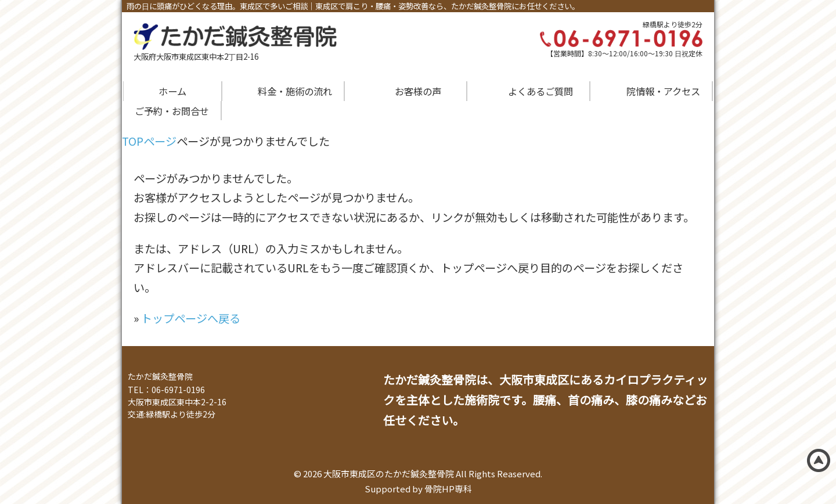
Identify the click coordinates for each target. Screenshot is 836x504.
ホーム (172, 91)
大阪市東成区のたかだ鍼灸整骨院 (389, 474)
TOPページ (149, 141)
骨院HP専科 (448, 489)
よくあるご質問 (540, 91)
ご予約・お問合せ (172, 111)
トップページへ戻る (191, 318)
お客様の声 (418, 91)
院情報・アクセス (663, 91)
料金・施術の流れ (295, 91)
